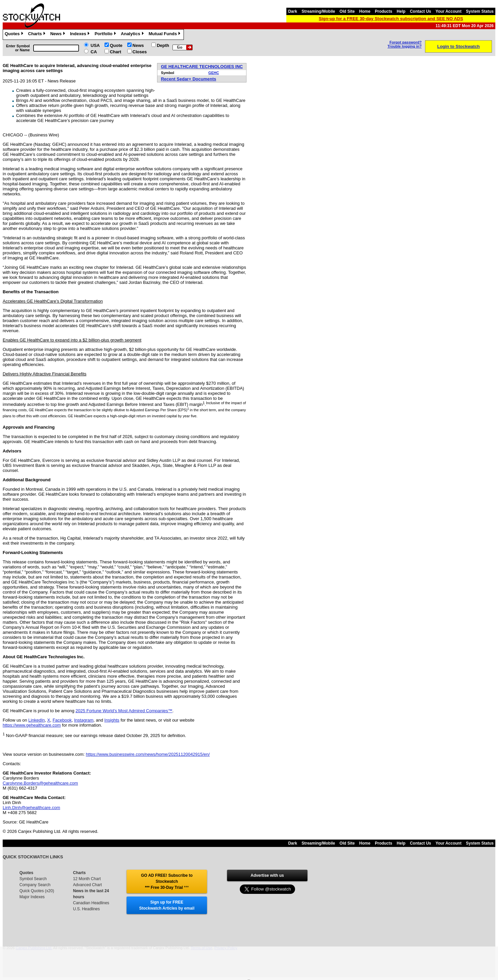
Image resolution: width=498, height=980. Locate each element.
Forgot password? (406, 42)
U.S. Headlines (86, 909)
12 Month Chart (87, 879)
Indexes (81, 35)
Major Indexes (32, 897)
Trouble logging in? (405, 46)
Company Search (35, 885)
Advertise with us (267, 875)
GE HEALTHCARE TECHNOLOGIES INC (202, 67)
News (58, 35)
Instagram (84, 720)
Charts (38, 35)
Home (365, 11)
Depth (163, 45)
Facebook (62, 720)
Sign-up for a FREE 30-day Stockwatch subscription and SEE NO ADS (391, 19)
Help (401, 11)
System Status (480, 11)
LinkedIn (37, 720)
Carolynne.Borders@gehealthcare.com (40, 783)
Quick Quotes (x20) (37, 891)
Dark (293, 11)
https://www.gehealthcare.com (32, 725)
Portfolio (106, 35)
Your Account (449, 11)
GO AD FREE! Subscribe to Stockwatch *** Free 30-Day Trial (167, 881)
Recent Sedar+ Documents (188, 79)
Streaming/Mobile (318, 11)
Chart (116, 52)
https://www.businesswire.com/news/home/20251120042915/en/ (148, 754)
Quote (116, 45)
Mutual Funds (165, 35)
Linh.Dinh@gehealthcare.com (31, 808)
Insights (112, 720)
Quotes (15, 35)
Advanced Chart (87, 885)
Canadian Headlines (91, 903)
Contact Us (420, 11)
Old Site (347, 11)
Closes (140, 52)
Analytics (133, 35)
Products (383, 11)
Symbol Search (33, 879)
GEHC (214, 73)
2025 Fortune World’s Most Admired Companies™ (124, 711)
